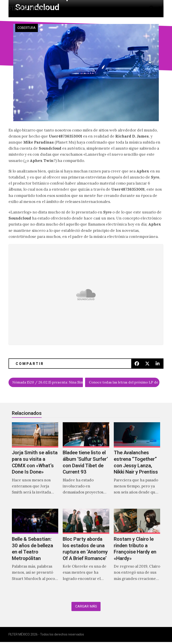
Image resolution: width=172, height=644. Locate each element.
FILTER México (28, 8)
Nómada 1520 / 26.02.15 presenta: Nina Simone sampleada (48, 383)
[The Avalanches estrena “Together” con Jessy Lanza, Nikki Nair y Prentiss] (137, 464)
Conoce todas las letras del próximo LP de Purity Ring (124, 383)
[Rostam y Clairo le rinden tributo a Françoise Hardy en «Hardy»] (137, 551)
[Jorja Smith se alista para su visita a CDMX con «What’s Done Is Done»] (35, 464)
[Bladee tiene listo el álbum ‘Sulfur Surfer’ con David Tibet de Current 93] (86, 464)
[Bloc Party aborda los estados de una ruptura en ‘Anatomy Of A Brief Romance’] (86, 551)
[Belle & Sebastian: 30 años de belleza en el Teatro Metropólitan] (35, 551)
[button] (152, 8)
